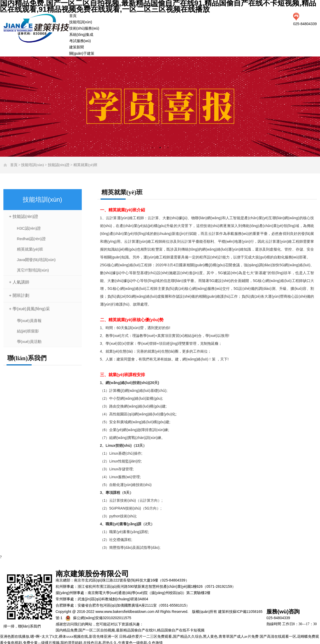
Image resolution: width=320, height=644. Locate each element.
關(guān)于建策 (82, 53)
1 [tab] (152, 148)
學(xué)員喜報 (29, 321)
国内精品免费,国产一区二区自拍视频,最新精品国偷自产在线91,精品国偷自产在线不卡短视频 (130, 630)
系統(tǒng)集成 (81, 35)
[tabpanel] (160, 107)
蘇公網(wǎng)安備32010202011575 (102, 618)
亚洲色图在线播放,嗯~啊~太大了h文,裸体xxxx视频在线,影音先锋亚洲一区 (59, 637)
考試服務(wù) (80, 41)
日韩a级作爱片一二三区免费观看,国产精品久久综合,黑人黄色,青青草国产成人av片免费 (189, 637)
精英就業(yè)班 (86, 165)
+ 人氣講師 (19, 282)
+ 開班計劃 (19, 295)
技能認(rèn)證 (59, 165)
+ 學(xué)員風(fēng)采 (30, 309)
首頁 (73, 16)
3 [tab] (168, 148)
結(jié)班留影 (28, 331)
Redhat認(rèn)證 (31, 239)
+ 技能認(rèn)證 (24, 216)
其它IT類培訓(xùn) (33, 270)
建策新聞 (77, 47)
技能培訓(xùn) (81, 22)
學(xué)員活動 (29, 341)
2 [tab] (160, 148)
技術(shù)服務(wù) (84, 28)
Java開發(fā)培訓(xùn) (36, 260)
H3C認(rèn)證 (29, 228)
